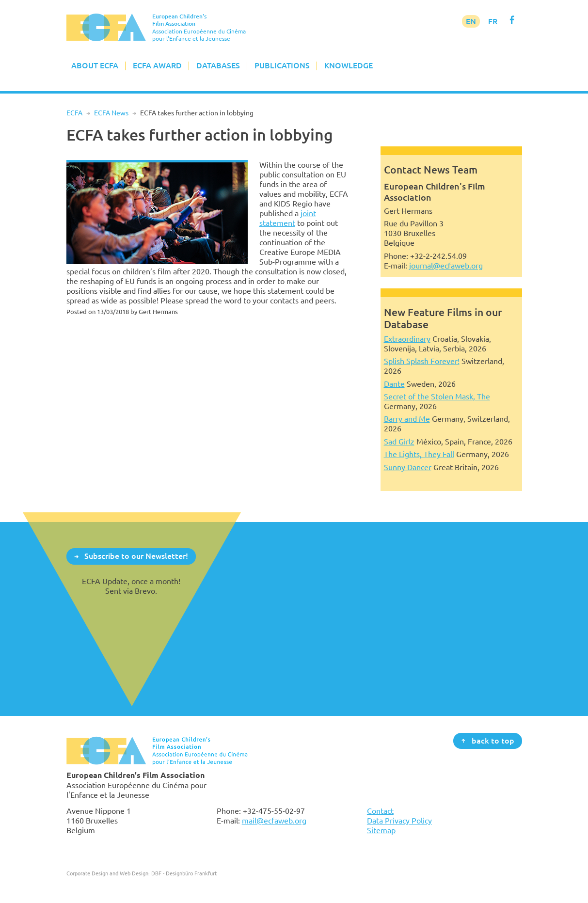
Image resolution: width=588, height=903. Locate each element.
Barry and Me (407, 419)
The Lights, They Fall (419, 454)
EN (471, 21)
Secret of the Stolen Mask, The (437, 396)
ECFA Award (157, 65)
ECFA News (111, 113)
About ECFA (95, 65)
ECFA (74, 113)
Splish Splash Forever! (422, 361)
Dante (394, 384)
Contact (380, 811)
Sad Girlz (399, 442)
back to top (493, 740)
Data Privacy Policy (399, 821)
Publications (282, 65)
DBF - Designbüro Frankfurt (184, 873)
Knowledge (349, 65)
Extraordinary (407, 339)
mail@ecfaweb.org (274, 821)
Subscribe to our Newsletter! (136, 556)
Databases (218, 65)
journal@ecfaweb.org (446, 266)
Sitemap (381, 830)
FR (493, 21)
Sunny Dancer (408, 467)
